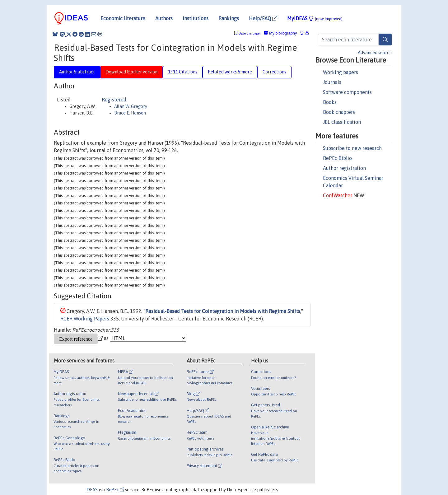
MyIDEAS (315, 18)
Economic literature (123, 18)
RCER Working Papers (85, 319)
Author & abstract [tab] (77, 72)
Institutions (196, 18)
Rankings (229, 18)
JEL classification (342, 122)
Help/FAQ (263, 18)
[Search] (385, 40)
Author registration (344, 168)
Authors (164, 18)
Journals (332, 82)
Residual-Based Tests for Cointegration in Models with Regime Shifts (223, 311)
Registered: (114, 100)
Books (330, 102)
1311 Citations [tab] (183, 72)
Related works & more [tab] (230, 72)
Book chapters (339, 112)
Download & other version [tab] (131, 72)
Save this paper (250, 33)
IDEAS (91, 490)
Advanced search (375, 53)
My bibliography (280, 33)
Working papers (341, 72)
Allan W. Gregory (131, 106)
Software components (347, 92)
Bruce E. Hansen (130, 113)
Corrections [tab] (274, 72)
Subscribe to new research (352, 148)
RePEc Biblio (337, 158)
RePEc (115, 490)
